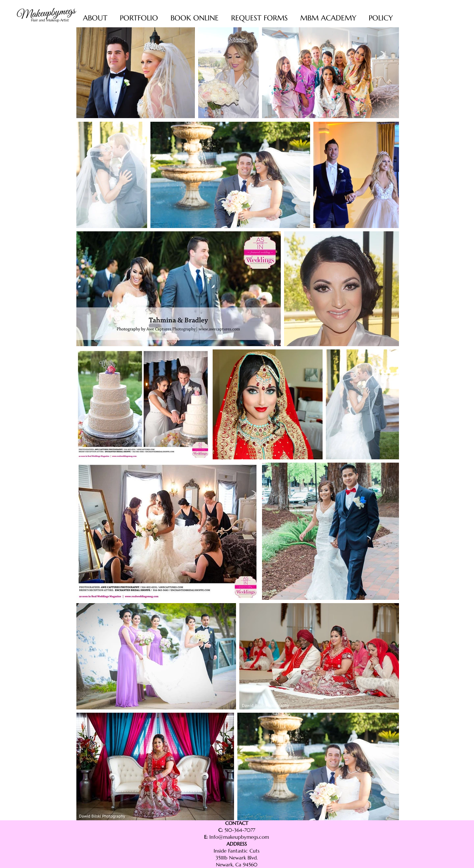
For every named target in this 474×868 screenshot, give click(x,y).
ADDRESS (237, 844)
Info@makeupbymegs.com (239, 837)
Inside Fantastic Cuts (237, 851)
